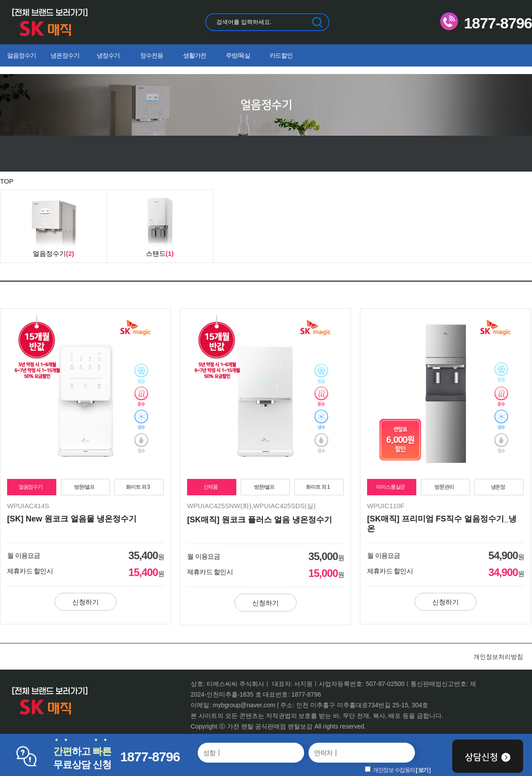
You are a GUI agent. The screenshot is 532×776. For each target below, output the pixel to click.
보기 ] (424, 770)
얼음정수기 (22, 55)
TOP (7, 181)
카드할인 (281, 55)
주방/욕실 (238, 55)
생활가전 (195, 55)
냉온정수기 (65, 55)
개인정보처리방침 (498, 657)
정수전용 (152, 55)
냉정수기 (108, 55)
